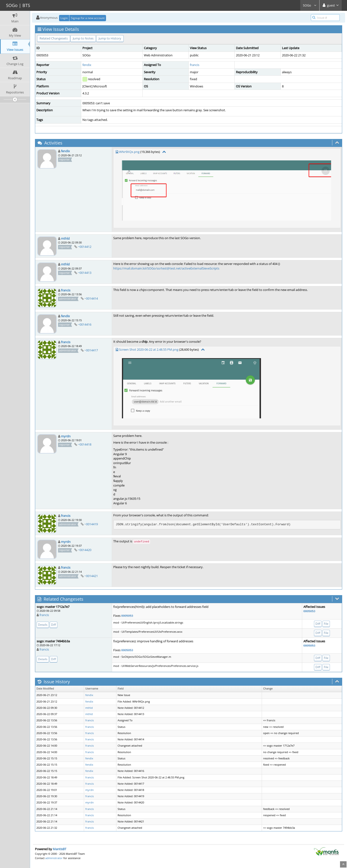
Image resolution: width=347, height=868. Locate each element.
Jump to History (110, 38)
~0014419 (91, 524)
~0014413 (85, 273)
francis (195, 65)
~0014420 (85, 550)
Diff (53, 625)
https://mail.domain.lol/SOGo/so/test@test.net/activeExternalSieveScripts (166, 268)
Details (43, 625)
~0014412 (85, 247)
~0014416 (85, 324)
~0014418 (85, 444)
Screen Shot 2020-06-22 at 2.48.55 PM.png (149, 349)
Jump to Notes (83, 38)
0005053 (127, 616)
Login (64, 18)
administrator (54, 858)
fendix (87, 65)
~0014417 (91, 350)
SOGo (310, 5)
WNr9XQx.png (129, 152)
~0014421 (91, 576)
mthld (65, 238)
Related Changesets (54, 38)
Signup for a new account (88, 18)
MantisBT (60, 849)
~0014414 (91, 298)
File (326, 624)
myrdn (66, 436)
